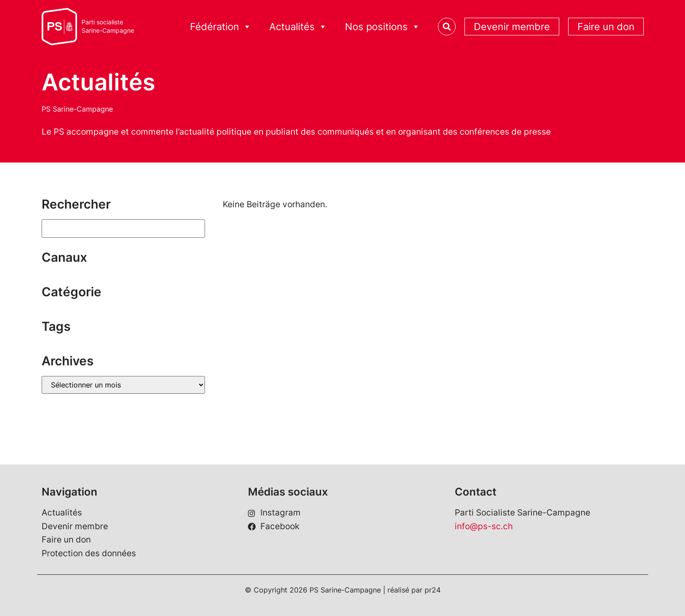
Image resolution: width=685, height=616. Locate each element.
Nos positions (383, 27)
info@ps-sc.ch (484, 526)
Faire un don (606, 27)
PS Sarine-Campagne (77, 109)
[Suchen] (124, 229)
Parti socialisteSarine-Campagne (108, 26)
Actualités (298, 27)
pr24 (433, 590)
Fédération (221, 27)
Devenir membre (512, 27)
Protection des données (89, 553)
